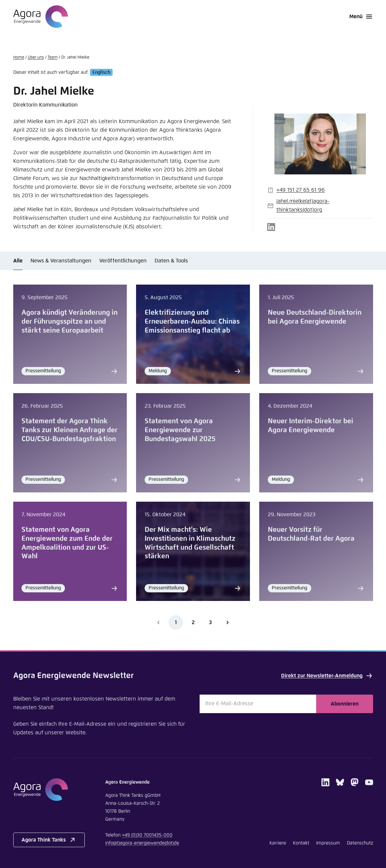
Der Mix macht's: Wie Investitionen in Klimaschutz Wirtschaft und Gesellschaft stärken (190, 543)
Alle (18, 261)
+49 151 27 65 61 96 (301, 190)
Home (19, 58)
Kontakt (301, 843)
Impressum (328, 843)
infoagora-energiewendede (142, 843)
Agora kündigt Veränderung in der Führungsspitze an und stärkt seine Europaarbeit (70, 322)
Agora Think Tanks (49, 840)
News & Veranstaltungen (61, 261)
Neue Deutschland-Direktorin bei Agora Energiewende (315, 317)
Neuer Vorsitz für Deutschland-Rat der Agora (311, 534)
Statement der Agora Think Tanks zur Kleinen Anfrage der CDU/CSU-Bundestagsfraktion (70, 430)
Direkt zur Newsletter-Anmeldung (327, 676)
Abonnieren (345, 704)
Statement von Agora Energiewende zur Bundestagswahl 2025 (180, 430)
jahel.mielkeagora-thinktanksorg (303, 206)
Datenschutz (360, 843)
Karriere (278, 843)
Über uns (36, 58)
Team (53, 58)
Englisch (101, 72)
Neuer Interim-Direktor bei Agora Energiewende (311, 426)
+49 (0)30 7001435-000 (147, 835)
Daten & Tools (171, 261)
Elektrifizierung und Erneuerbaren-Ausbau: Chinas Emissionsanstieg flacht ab (192, 322)
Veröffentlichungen (123, 261)
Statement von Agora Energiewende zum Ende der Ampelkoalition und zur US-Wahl (67, 543)
